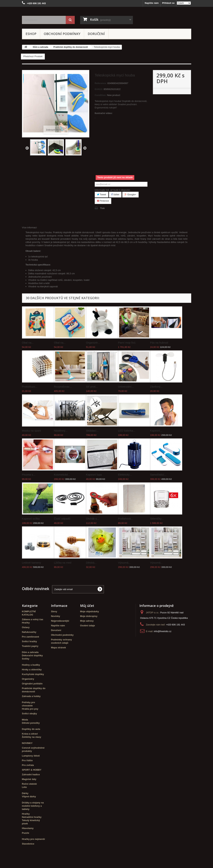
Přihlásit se (168, 3)
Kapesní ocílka (31, 519)
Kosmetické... (62, 475)
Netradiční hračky (32, 817)
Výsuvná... (124, 563)
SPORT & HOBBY (32, 770)
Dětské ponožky (31, 723)
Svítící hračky (30, 641)
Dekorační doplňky (32, 655)
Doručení (96, 34)
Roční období (29, 784)
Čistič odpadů (62, 519)
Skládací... (92, 431)
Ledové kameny (32, 563)
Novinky (56, 616)
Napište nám (152, 3)
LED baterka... (127, 431)
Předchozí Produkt (33, 56)
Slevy (54, 611)
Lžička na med (63, 563)
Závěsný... (156, 387)
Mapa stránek (58, 648)
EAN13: (99, 89)
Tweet (102, 195)
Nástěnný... (61, 431)
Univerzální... (126, 387)
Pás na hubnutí (159, 343)
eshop (31, 34)
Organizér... (93, 343)
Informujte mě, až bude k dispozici (112, 190)
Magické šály (29, 779)
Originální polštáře (32, 684)
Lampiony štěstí (31, 756)
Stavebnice (28, 844)
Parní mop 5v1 (127, 343)
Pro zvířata (28, 765)
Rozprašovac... (63, 387)
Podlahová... (126, 519)
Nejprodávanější (60, 621)
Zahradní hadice (31, 774)
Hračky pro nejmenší (33, 839)
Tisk (102, 208)
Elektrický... (125, 475)
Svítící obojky (30, 714)
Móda (25, 720)
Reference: (101, 83)
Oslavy (26, 627)
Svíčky (26, 659)
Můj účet (87, 606)
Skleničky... (157, 519)
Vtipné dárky (29, 796)
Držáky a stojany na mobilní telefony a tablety (33, 806)
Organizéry (28, 679)
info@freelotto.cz (163, 631)
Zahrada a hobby (31, 696)
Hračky (26, 623)
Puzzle (26, 833)
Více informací (29, 228)
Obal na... (28, 343)
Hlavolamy (28, 828)
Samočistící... (158, 475)
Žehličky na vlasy (32, 737)
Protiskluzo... (30, 387)
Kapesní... (156, 431)
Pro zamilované (31, 637)
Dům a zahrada (30, 652)
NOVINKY (27, 743)
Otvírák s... (93, 519)
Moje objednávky (90, 611)
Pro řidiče (27, 760)
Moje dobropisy (89, 616)
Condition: (101, 95)
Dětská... (91, 563)
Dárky (25, 793)
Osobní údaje (88, 626)
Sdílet (115, 195)
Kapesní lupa (94, 475)
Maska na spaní (32, 431)
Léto (24, 787)
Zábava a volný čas (33, 619)
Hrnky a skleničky (32, 670)
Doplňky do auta (31, 729)
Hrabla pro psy (30, 709)
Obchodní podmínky (62, 34)
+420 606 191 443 (175, 625)
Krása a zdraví (30, 734)
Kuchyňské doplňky (33, 674)
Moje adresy (87, 621)
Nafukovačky (29, 632)
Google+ (130, 195)
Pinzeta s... (29, 475)
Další (85, 148)
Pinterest (103, 201)
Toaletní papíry (30, 646)
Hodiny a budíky (31, 665)
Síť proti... (92, 387)
